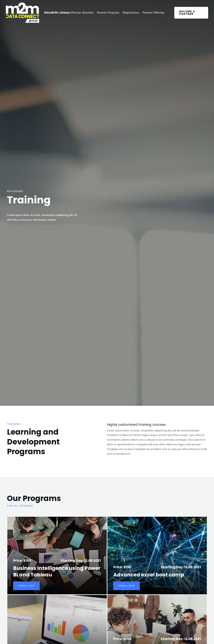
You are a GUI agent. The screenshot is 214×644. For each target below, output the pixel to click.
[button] (191, 13)
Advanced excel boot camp (149, 575)
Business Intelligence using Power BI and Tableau (57, 571)
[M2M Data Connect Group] (23, 13)
